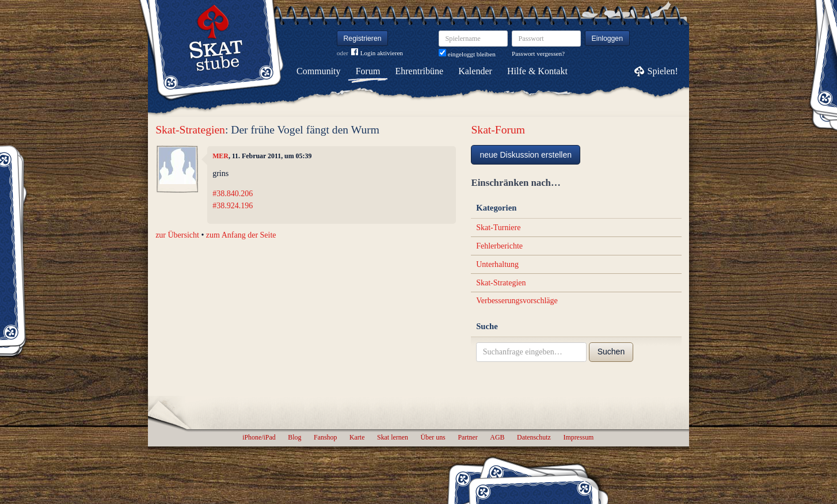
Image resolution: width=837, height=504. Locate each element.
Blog (294, 437)
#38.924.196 (233, 206)
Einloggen (608, 39)
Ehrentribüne (420, 71)
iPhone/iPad (259, 437)
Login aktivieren (377, 53)
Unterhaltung (497, 264)
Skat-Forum (498, 130)
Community (318, 71)
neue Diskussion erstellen (526, 155)
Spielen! (663, 71)
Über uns (433, 437)
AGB (497, 437)
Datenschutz (534, 437)
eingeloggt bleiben (467, 54)
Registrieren (363, 39)
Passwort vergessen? (538, 54)
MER (220, 156)
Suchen (611, 352)
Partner (467, 437)
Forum (368, 71)
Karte (357, 437)
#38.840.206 (233, 194)
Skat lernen (393, 437)
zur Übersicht (177, 235)
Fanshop (325, 437)
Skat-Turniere (498, 228)
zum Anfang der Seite (241, 235)
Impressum (578, 437)
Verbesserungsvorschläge (517, 301)
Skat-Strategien (190, 130)
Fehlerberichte (499, 246)
